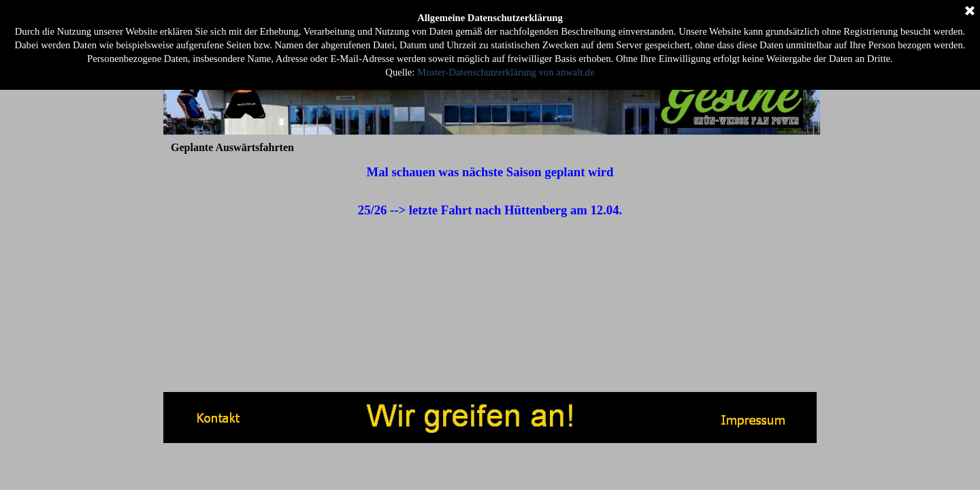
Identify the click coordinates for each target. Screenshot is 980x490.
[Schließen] (970, 12)
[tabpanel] (490, 191)
